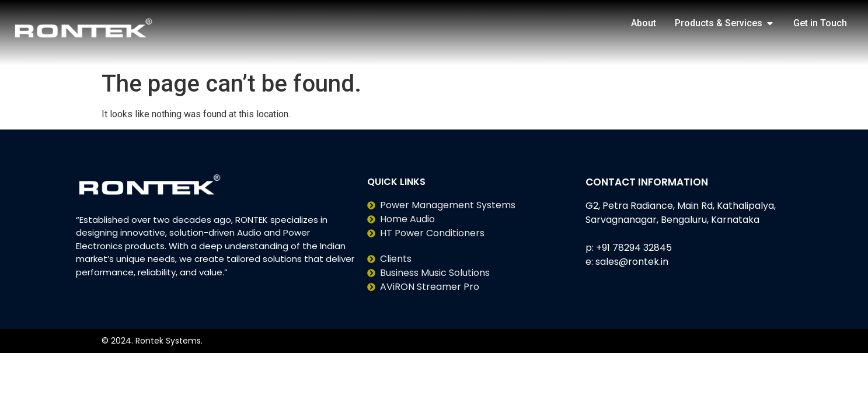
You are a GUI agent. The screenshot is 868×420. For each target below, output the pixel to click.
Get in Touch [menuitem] (820, 23)
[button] (770, 23)
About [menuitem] (644, 23)
